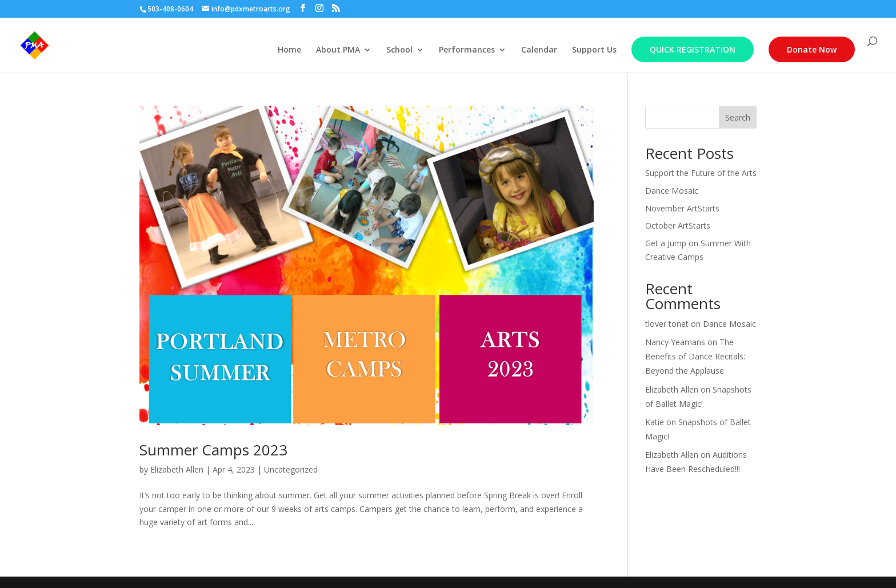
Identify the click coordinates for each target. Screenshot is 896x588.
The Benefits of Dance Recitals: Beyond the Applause (695, 356)
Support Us (594, 50)
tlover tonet (667, 324)
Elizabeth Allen (177, 469)
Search (738, 117)
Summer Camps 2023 (213, 450)
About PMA (338, 50)
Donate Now (812, 49)
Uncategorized (291, 469)
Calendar (539, 50)
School (399, 50)
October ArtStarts (678, 225)
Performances (467, 50)
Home (289, 50)
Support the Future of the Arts (701, 173)
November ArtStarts (682, 208)
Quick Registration (693, 49)
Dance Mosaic (672, 191)
